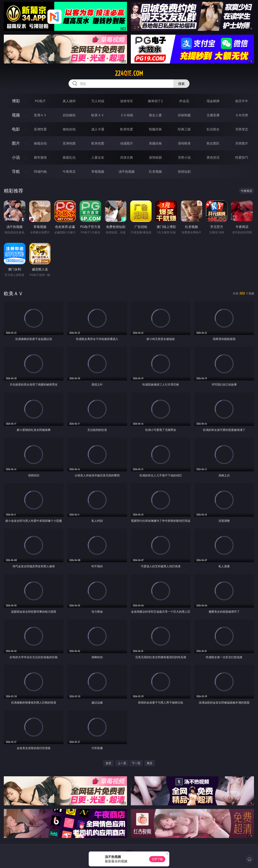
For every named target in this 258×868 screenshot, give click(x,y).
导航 (16, 171)
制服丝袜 (155, 129)
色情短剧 (184, 172)
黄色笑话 (213, 157)
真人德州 (69, 101)
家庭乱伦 (69, 157)
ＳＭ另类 (242, 115)
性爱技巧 (242, 157)
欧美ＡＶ (98, 115)
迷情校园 (155, 157)
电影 (16, 129)
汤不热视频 (127, 172)
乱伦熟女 (213, 129)
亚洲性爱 (40, 129)
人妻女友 (98, 157)
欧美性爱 (127, 129)
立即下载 (157, 859)
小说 (16, 157)
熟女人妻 (155, 115)
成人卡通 (98, 129)
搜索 (181, 84)
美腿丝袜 (155, 143)
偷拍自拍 (69, 129)
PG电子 (40, 101)
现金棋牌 (213, 101)
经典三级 (184, 129)
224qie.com (129, 73)
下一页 (136, 763)
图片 (16, 143)
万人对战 (98, 101)
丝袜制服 (184, 115)
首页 (108, 763)
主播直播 (213, 115)
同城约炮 (40, 172)
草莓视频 (98, 172)
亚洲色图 (69, 143)
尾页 (150, 763)
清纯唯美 (184, 143)
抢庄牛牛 (242, 101)
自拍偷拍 (69, 115)
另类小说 (184, 157)
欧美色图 (98, 143)
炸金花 (184, 101)
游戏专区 (127, 101)
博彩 (16, 101)
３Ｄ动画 (127, 115)
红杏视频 (155, 172)
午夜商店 (69, 172)
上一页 (122, 763)
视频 (16, 115)
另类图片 (242, 143)
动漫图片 (127, 143)
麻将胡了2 (155, 101)
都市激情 (40, 157)
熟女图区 (213, 143)
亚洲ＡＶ (40, 115)
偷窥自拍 (40, 143)
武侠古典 (127, 157)
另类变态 (242, 129)
